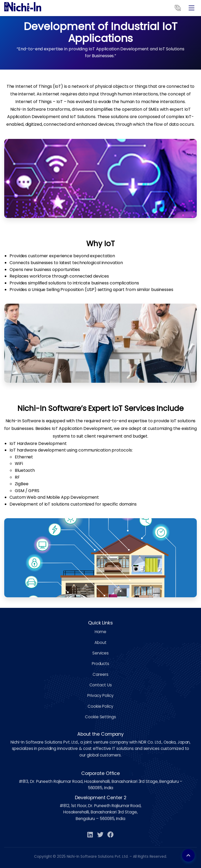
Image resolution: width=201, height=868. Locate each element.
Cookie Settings (100, 717)
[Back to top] (188, 855)
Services (100, 653)
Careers (100, 674)
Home (101, 632)
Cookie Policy (100, 706)
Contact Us (101, 685)
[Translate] (178, 8)
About (100, 642)
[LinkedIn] (90, 835)
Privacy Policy (100, 695)
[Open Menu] (192, 8)
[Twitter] (100, 835)
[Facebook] (111, 835)
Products (100, 664)
